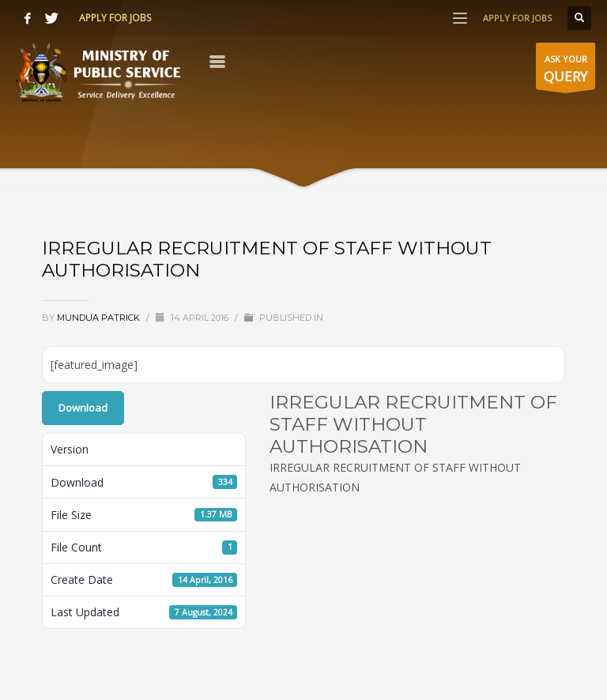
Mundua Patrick (100, 318)
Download (83, 408)
